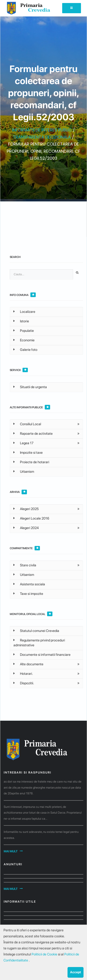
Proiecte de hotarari (31, 462)
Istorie (21, 321)
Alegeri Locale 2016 (31, 518)
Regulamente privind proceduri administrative (39, 643)
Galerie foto (25, 350)
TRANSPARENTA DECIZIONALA (42, 137)
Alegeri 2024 (26, 528)
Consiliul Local (27, 424)
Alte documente (28, 664)
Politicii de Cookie (45, 954)
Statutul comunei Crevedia (36, 631)
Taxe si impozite (28, 594)
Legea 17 (23, 443)
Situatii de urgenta (30, 387)
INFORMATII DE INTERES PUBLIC (42, 130)
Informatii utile (20, 902)
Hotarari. (23, 674)
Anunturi (13, 864)
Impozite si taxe (28, 453)
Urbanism (24, 472)
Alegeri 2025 (26, 509)
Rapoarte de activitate (33, 434)
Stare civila (25, 565)
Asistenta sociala (29, 584)
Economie (24, 340)
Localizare (24, 312)
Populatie (24, 331)
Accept (76, 972)
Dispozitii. (24, 683)
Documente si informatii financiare (42, 655)
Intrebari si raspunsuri (27, 772)
